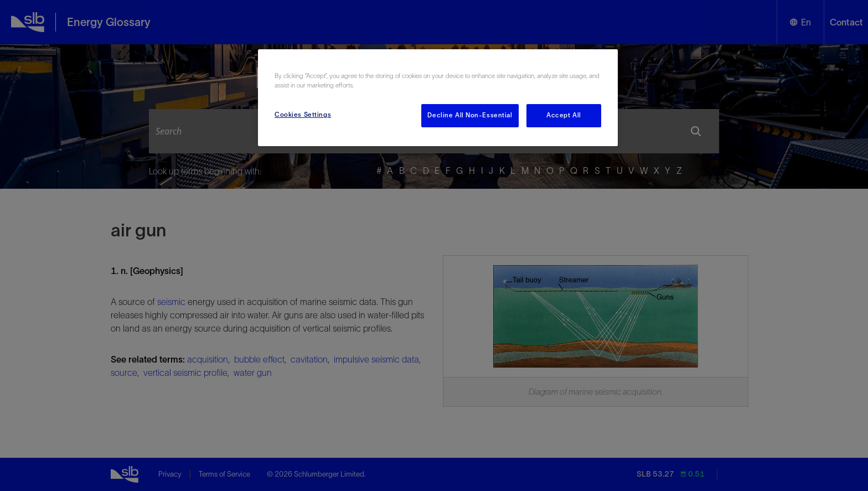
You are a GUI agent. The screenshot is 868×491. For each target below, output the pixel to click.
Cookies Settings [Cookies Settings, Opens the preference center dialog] (303, 115)
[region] (438, 98)
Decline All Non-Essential (470, 115)
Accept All (564, 115)
